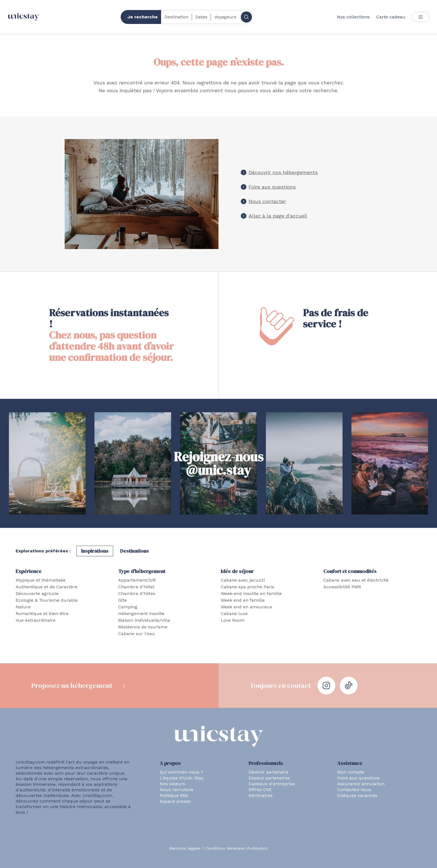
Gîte (122, 600)
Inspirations (95, 551)
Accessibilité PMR (342, 587)
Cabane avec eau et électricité (356, 580)
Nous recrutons (177, 790)
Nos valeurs (172, 784)
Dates (201, 17)
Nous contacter (267, 201)
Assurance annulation (361, 784)
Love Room (233, 620)
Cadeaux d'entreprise (272, 784)
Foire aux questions (272, 187)
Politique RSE (174, 795)
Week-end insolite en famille (251, 593)
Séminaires (261, 795)
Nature (23, 607)
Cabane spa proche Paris (247, 587)
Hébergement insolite (141, 614)
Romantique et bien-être (42, 614)
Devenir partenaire (269, 772)
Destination (176, 17)
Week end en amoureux (247, 607)
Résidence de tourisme (143, 627)
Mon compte (351, 772)
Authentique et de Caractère (47, 587)
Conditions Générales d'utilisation (237, 848)
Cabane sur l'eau (137, 634)
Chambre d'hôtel (136, 587)
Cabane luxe (234, 614)
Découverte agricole (37, 593)
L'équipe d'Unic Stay (182, 778)
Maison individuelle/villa (144, 620)
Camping (128, 607)
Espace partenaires (269, 778)
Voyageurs (225, 17)
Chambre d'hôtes (137, 593)
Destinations (134, 551)
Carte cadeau (391, 17)
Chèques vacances (357, 795)
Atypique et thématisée (41, 580)
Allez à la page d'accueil (278, 216)
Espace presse (175, 801)
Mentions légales (185, 848)
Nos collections (353, 17)
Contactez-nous (354, 790)
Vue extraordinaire (36, 620)
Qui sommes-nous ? (181, 772)
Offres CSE (260, 790)
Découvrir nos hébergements (283, 172)
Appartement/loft (137, 580)
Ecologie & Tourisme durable (47, 600)
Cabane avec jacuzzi (243, 580)
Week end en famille (243, 600)
